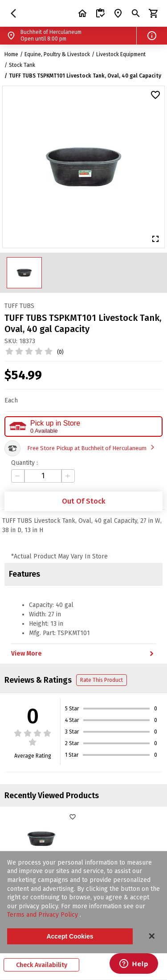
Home (11, 54)
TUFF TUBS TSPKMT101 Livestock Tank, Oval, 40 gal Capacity (85, 76)
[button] (152, 36)
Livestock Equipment (121, 54)
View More (83, 654)
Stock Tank (22, 65)
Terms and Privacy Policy (43, 915)
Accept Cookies (70, 936)
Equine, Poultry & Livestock (57, 54)
